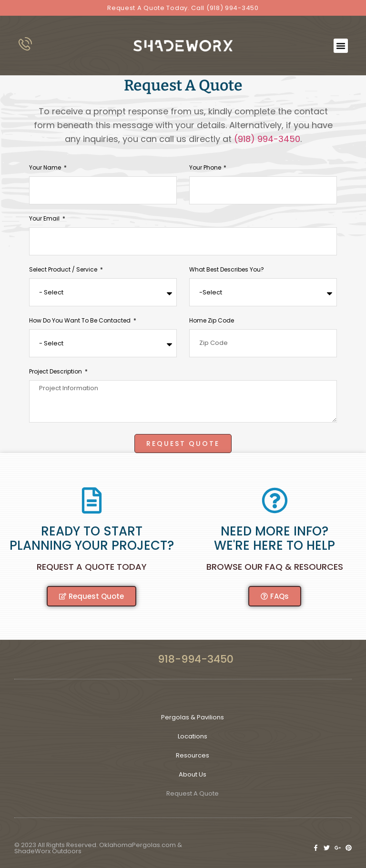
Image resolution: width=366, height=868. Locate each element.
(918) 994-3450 (267, 138)
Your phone (206, 168)
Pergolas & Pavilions (193, 717)
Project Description (56, 372)
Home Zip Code (212, 321)
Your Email (45, 219)
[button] (341, 46)
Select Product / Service (64, 270)
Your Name (46, 168)
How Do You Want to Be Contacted (81, 321)
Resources (193, 755)
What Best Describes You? (227, 270)
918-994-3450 (196, 659)
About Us (193, 774)
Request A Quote (193, 793)
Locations (193, 736)
